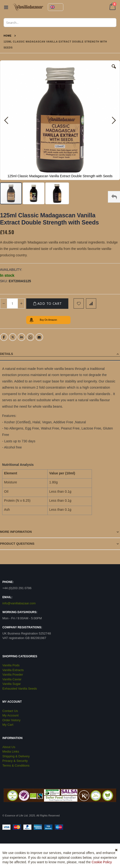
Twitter (13, 337)
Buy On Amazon (48, 320)
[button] (114, 70)
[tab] (60, 354)
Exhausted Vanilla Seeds (20, 689)
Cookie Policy (102, 862)
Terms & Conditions (16, 765)
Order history (11, 720)
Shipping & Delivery (16, 756)
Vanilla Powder (13, 675)
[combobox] (60, 23)
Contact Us (10, 711)
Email (39, 337)
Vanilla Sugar (12, 684)
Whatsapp (30, 337)
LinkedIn (21, 337)
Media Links (11, 751)
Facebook (4, 337)
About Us (9, 747)
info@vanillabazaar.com (19, 603)
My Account (10, 715)
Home (8, 36)
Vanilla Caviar (12, 679)
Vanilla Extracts (13, 670)
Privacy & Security (15, 761)
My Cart (8, 725)
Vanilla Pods (11, 665)
